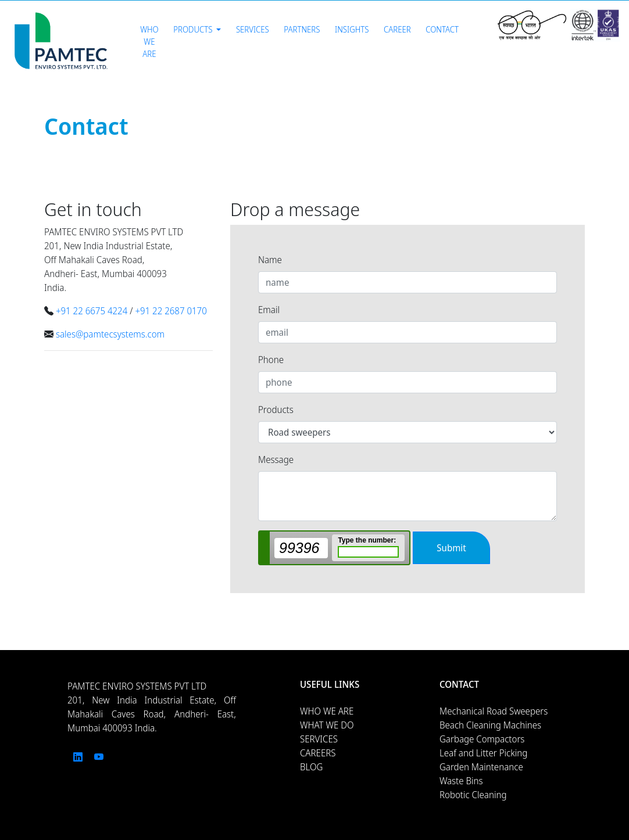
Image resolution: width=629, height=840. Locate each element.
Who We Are (149, 42)
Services (253, 29)
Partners (302, 29)
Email (269, 310)
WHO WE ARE (327, 711)
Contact (442, 29)
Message (276, 460)
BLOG (311, 767)
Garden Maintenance (481, 767)
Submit (451, 548)
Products (276, 410)
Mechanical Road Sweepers (494, 711)
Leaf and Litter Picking (483, 753)
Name (270, 260)
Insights (352, 29)
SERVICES (319, 739)
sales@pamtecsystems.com (110, 334)
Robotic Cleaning (473, 795)
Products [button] (194, 29)
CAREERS (318, 753)
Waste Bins (461, 781)
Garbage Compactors (482, 739)
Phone (271, 360)
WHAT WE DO (327, 725)
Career (397, 29)
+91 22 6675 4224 (92, 311)
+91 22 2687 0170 (171, 311)
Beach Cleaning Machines (490, 725)
